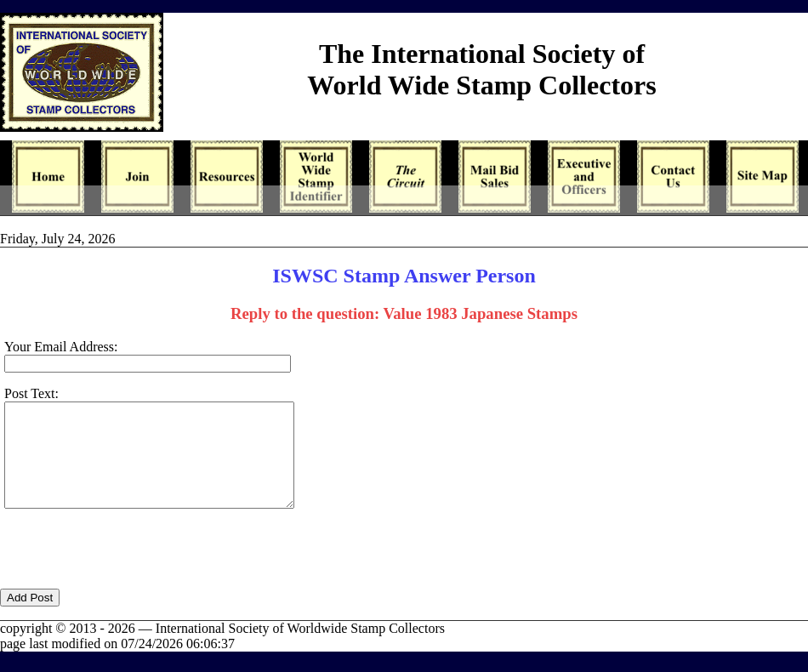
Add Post (30, 618)
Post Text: (31, 393)
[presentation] (129, 576)
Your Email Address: (61, 347)
